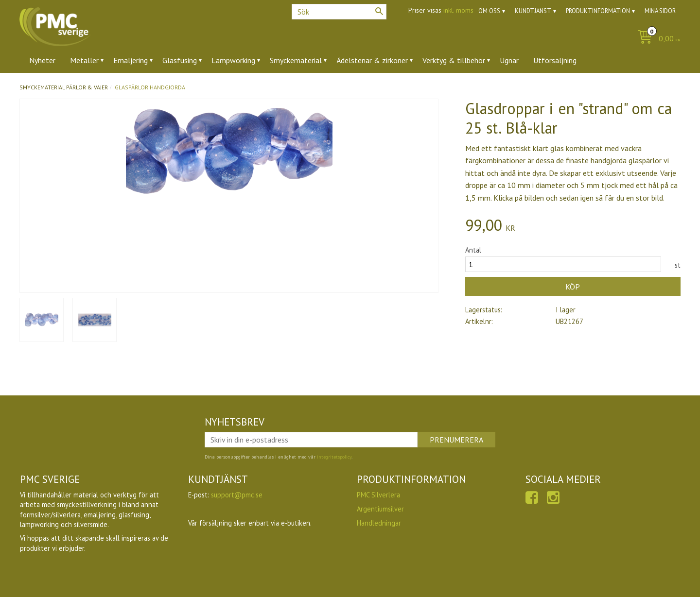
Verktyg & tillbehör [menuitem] (454, 60)
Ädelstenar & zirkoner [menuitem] (372, 60)
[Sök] (379, 11)
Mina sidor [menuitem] (660, 11)
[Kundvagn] (656, 39)
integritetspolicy (334, 457)
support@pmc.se (237, 495)
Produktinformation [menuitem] (598, 11)
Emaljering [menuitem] (131, 60)
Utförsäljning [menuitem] (555, 60)
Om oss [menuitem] (489, 11)
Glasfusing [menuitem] (180, 60)
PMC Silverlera (378, 495)
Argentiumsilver (380, 509)
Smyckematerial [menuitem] (296, 60)
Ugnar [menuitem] (509, 60)
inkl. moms (458, 10)
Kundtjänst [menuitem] (533, 11)
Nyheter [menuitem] (42, 60)
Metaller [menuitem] (84, 60)
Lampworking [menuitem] (233, 60)
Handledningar (379, 523)
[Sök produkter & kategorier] (339, 12)
